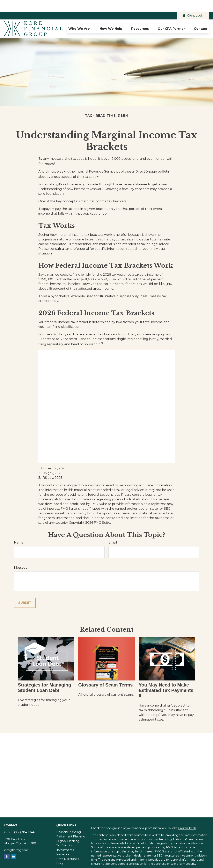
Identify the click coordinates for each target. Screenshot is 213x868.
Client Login (193, 4)
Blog (59, 852)
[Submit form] (25, 591)
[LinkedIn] (14, 845)
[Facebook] (7, 845)
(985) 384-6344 (24, 821)
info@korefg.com (16, 838)
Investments (65, 838)
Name (19, 531)
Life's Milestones (68, 847)
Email (113, 531)
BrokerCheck (187, 816)
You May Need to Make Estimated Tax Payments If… (166, 679)
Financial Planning (69, 820)
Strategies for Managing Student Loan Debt (44, 676)
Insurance (63, 843)
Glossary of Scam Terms (106, 673)
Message (21, 556)
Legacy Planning (68, 829)
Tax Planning (65, 834)
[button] (80, 17)
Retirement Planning (71, 825)
